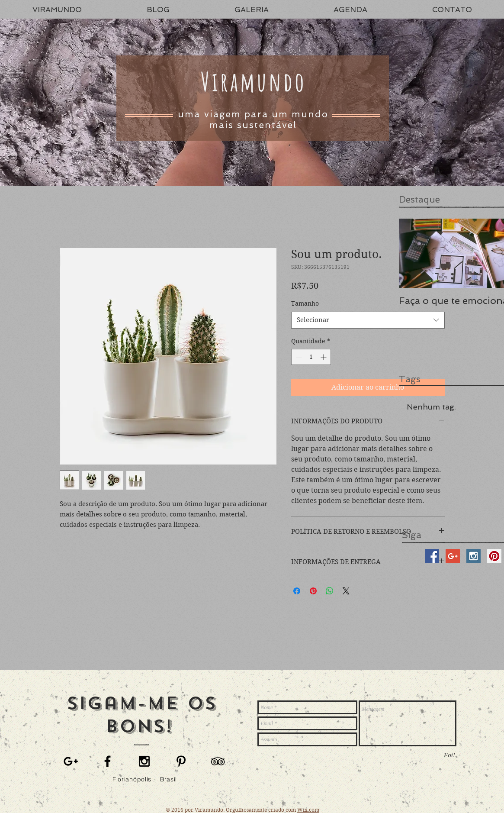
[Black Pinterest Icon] (181, 761)
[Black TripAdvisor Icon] (218, 761)
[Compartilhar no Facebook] (297, 591)
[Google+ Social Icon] (453, 556)
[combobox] (368, 320)
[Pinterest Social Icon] (494, 556)
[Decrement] (298, 357)
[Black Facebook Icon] (108, 761)
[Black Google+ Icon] (71, 761)
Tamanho (305, 303)
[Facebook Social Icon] (432, 556)
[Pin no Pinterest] (313, 591)
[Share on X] (346, 591)
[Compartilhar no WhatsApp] (330, 591)
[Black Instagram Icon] (144, 761)
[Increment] (324, 357)
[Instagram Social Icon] (474, 556)
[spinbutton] (311, 357)
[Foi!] (450, 755)
